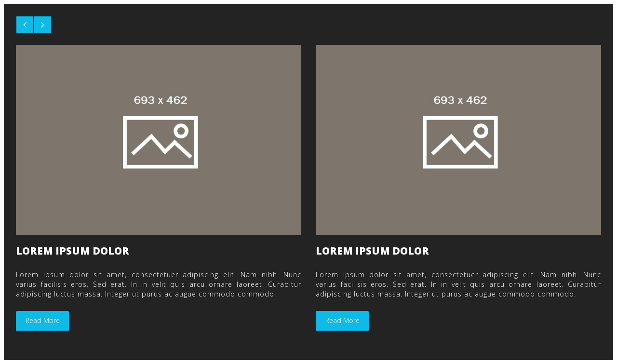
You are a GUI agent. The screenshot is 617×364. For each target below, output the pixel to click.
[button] (25, 25)
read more (43, 320)
